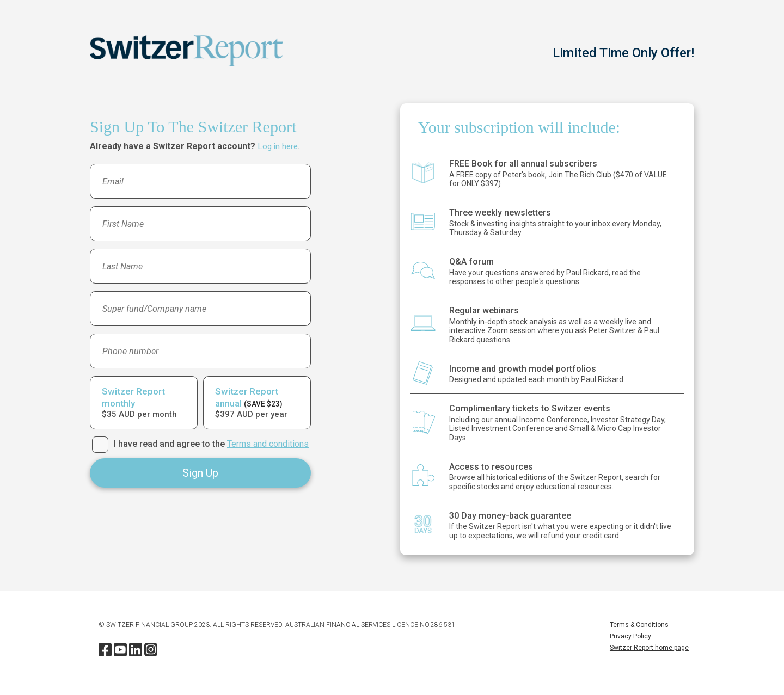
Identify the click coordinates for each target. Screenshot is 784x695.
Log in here (279, 146)
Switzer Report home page (649, 648)
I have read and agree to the (211, 444)
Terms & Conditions (639, 625)
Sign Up (200, 473)
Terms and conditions (268, 444)
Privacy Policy (630, 636)
